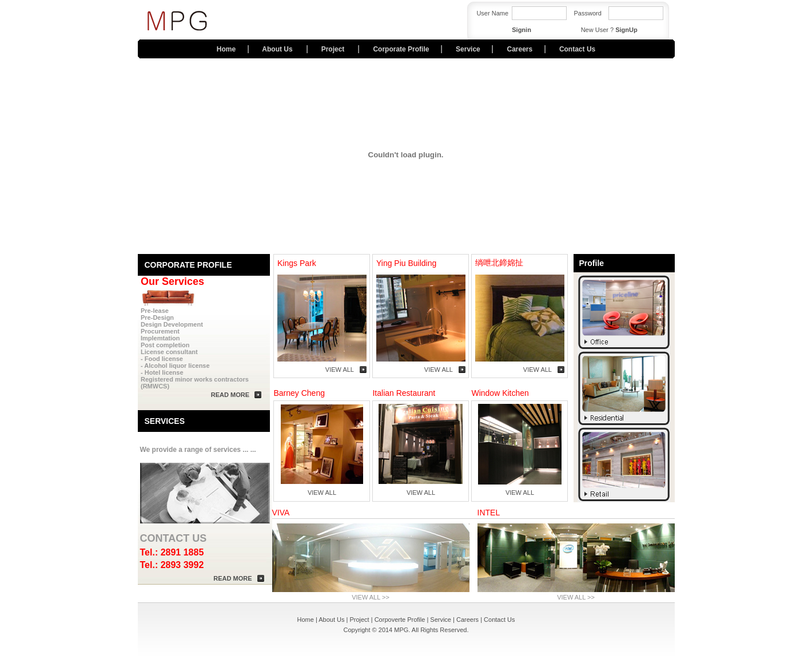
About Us (278, 49)
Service (468, 49)
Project (334, 49)
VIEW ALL (340, 370)
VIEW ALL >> (371, 597)
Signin (522, 30)
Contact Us (577, 49)
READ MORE (230, 395)
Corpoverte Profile (400, 620)
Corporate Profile (401, 49)
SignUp (626, 30)
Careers (520, 49)
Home (226, 49)
